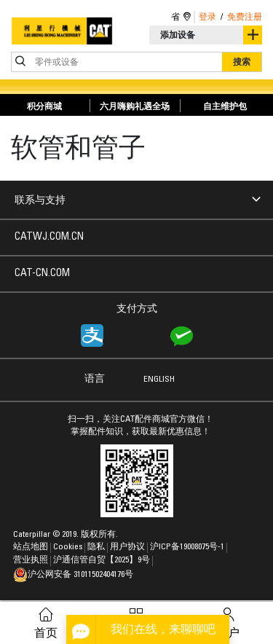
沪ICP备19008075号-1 (188, 547)
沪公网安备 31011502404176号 (73, 575)
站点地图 (32, 547)
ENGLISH (159, 380)
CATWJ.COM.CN (49, 237)
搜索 (242, 62)
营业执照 (32, 560)
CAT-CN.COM (42, 274)
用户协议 (128, 547)
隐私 (97, 547)
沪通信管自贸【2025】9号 (103, 560)
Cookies (69, 547)
